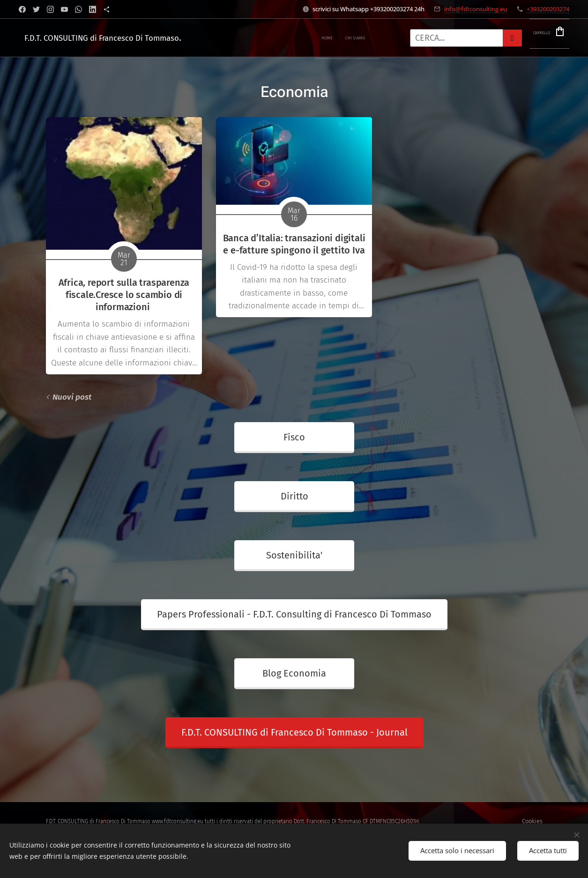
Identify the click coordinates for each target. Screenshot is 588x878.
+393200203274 (548, 9)
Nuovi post (72, 397)
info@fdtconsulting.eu (476, 9)
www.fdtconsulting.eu (178, 821)
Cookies (532, 821)
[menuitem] (229, 38)
